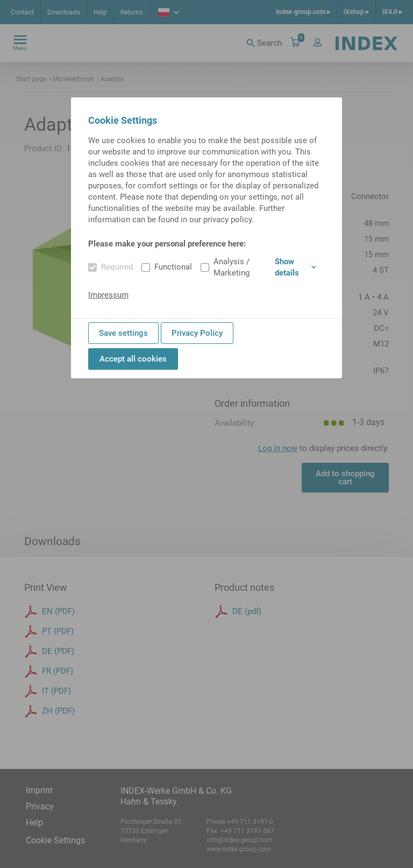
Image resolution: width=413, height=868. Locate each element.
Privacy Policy (197, 333)
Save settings (123, 333)
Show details (295, 267)
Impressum (108, 295)
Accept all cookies (133, 359)
